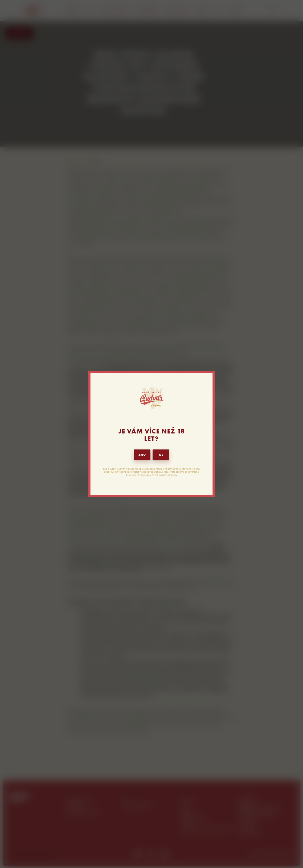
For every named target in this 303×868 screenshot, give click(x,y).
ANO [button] (142, 455)
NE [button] (161, 455)
